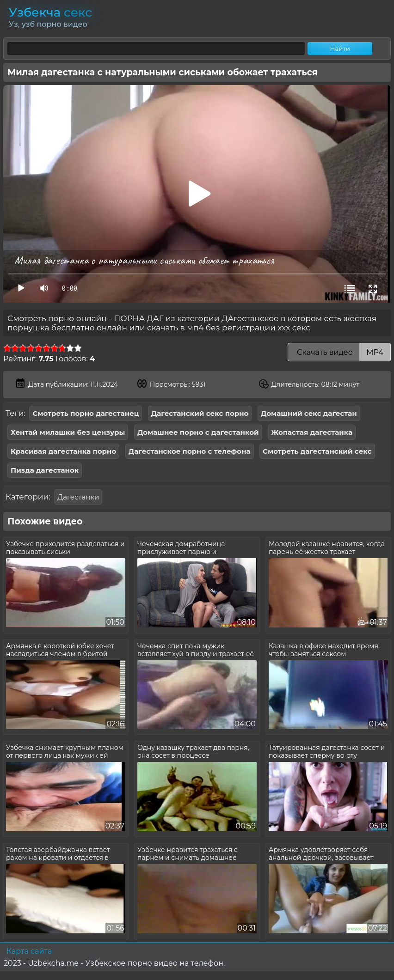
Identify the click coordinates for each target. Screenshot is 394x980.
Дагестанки (78, 497)
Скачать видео (339, 352)
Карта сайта (29, 951)
